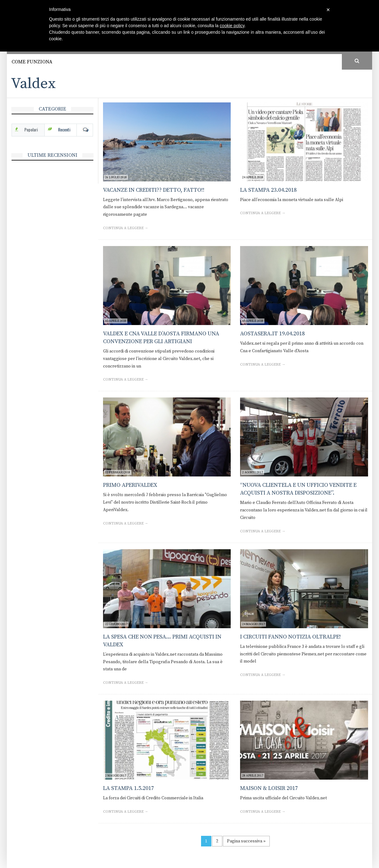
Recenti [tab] (64, 129)
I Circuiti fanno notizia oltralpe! (290, 637)
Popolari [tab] (31, 129)
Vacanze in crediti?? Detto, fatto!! (154, 190)
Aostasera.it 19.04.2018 (272, 334)
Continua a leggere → (126, 228)
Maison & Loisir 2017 (269, 788)
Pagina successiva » (246, 841)
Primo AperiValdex (130, 485)
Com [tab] (85, 130)
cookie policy (232, 26)
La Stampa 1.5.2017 (128, 788)
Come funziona (32, 62)
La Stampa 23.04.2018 (268, 190)
